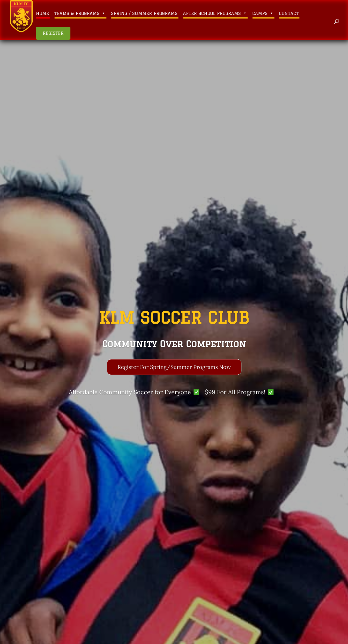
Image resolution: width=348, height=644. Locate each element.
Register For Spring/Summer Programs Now (174, 369)
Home (42, 13)
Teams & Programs (80, 13)
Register (53, 33)
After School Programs (215, 13)
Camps (263, 13)
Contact (289, 13)
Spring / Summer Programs (144, 13)
